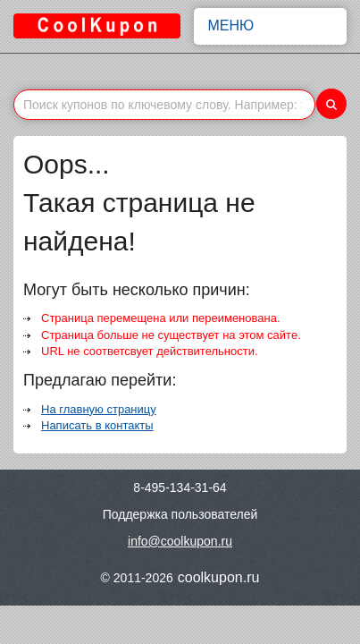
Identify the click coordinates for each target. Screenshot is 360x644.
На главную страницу (99, 409)
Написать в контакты (97, 425)
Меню (271, 26)
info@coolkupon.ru (180, 541)
